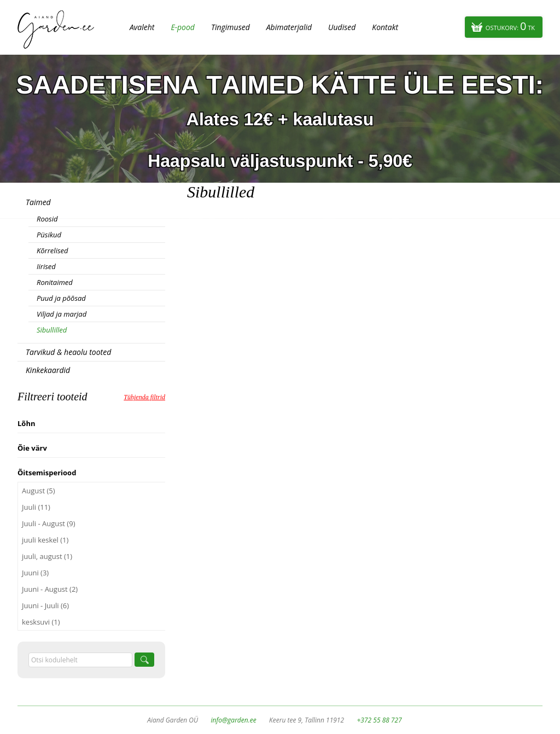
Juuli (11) (36, 507)
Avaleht (142, 27)
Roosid (47, 219)
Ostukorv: (510, 26)
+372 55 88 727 (379, 720)
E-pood (183, 27)
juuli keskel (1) (45, 540)
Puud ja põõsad (61, 298)
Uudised (342, 27)
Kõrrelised (52, 251)
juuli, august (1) (47, 556)
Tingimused (231, 27)
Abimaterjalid (289, 27)
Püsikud (49, 235)
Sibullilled (52, 330)
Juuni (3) (35, 573)
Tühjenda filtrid (144, 397)
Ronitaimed (55, 282)
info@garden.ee (234, 720)
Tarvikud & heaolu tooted (68, 352)
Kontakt (385, 27)
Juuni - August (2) (50, 589)
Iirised (46, 266)
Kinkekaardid (48, 370)
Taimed (38, 202)
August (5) (39, 491)
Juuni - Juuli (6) (45, 605)
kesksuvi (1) (41, 622)
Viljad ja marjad (62, 314)
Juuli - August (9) (48, 523)
